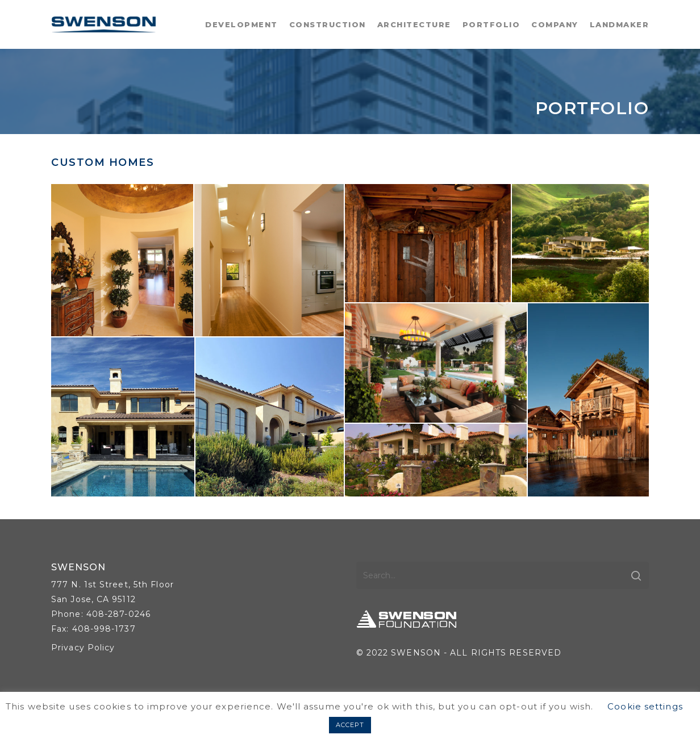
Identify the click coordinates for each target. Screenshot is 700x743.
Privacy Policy (83, 648)
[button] (122, 260)
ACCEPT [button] (350, 725)
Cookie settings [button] (645, 706)
